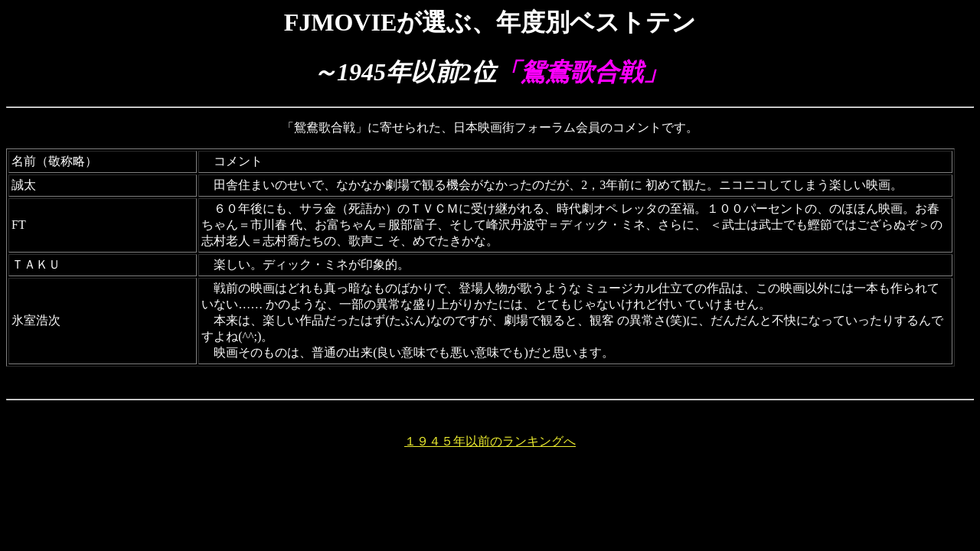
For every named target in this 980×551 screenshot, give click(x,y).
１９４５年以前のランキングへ (490, 441)
